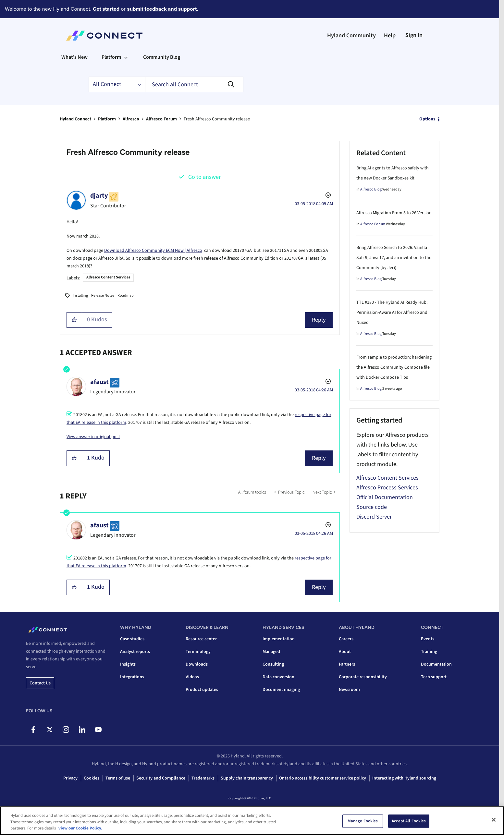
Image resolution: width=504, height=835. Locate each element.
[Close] (494, 820)
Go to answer (204, 177)
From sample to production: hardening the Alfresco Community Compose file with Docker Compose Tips (394, 367)
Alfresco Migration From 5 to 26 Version (394, 213)
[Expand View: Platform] (126, 57)
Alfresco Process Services (387, 488)
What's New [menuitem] (74, 57)
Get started (106, 9)
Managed (271, 652)
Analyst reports (135, 652)
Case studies (132, 639)
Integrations (132, 677)
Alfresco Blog (371, 189)
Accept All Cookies (409, 821)
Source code (372, 507)
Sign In (414, 35)
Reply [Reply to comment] (319, 458)
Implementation (279, 639)
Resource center (201, 639)
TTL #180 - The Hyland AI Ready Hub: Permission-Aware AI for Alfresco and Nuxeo (392, 313)
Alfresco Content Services (108, 277)
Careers (346, 639)
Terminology (198, 652)
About (345, 652)
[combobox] (194, 84)
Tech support (434, 677)
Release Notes (103, 295)
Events (428, 639)
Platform (107, 119)
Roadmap (126, 295)
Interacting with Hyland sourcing (404, 778)
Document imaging (281, 690)
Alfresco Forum (161, 119)
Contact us (40, 683)
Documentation (436, 664)
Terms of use (118, 778)
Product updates (202, 690)
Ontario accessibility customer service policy (323, 778)
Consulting (273, 664)
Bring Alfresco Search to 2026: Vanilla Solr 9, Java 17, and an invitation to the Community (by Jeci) (394, 258)
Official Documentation (385, 497)
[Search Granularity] (117, 84)
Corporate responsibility (363, 677)
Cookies (92, 778)
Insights (128, 664)
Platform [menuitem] (111, 57)
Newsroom (349, 690)
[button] (74, 320)
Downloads (197, 664)
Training (429, 652)
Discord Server (374, 517)
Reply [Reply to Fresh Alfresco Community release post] (319, 320)
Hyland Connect (75, 119)
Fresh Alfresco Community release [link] (217, 119)
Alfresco (131, 119)
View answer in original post (93, 437)
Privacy (70, 778)
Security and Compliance (161, 778)
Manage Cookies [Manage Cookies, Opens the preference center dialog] (363, 821)
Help (390, 36)
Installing (80, 295)
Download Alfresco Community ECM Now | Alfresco (153, 251)
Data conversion (278, 677)
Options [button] (427, 119)
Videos (192, 677)
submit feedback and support (162, 9)
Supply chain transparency (247, 778)
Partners (347, 664)
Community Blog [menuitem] (162, 57)
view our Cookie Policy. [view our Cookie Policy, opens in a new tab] (80, 829)
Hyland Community (351, 36)
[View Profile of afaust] (99, 382)
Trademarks (203, 778)
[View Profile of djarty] (99, 196)
